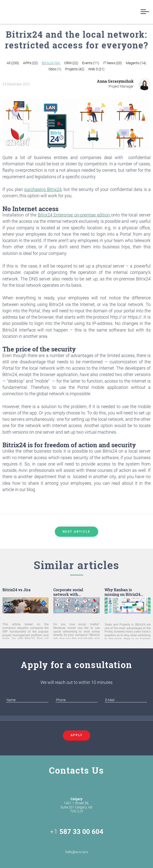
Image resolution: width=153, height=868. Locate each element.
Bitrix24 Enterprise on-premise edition (74, 215)
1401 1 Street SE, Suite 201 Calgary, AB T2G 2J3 (76, 805)
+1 (77, 832)
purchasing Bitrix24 (43, 189)
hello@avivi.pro (77, 846)
